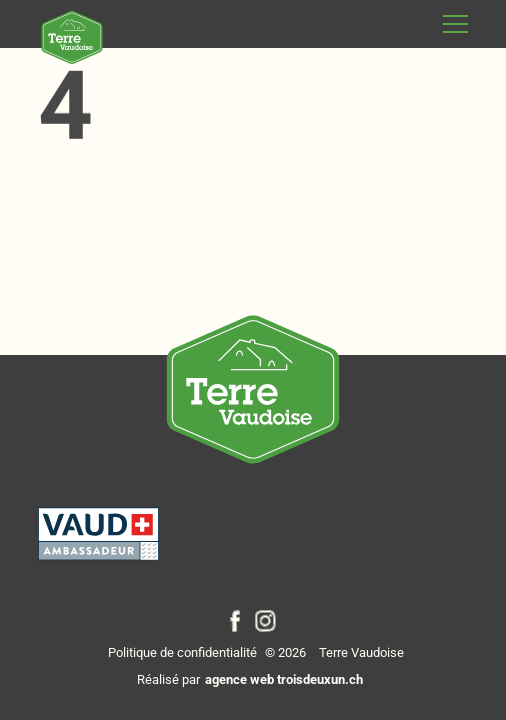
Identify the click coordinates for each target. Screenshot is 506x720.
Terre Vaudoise (361, 652)
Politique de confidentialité (182, 652)
